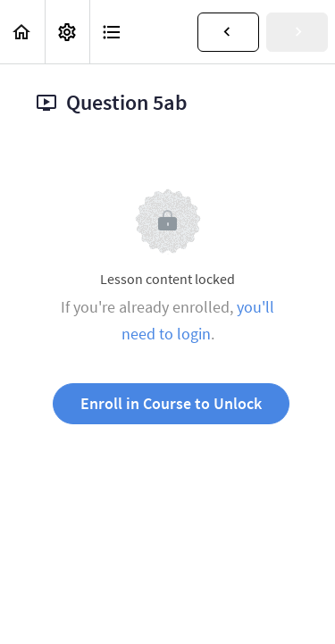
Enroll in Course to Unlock (171, 403)
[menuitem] (67, 32)
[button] (22, 32)
